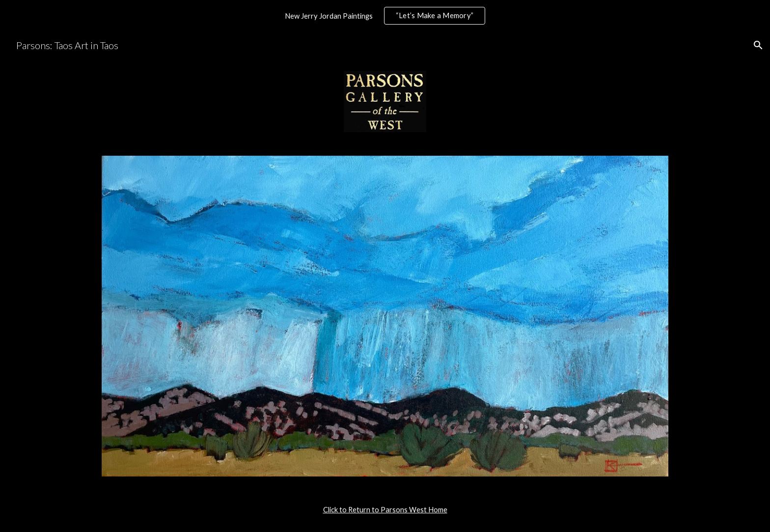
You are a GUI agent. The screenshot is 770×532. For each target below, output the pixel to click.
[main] (385, 510)
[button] (758, 45)
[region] (385, 16)
